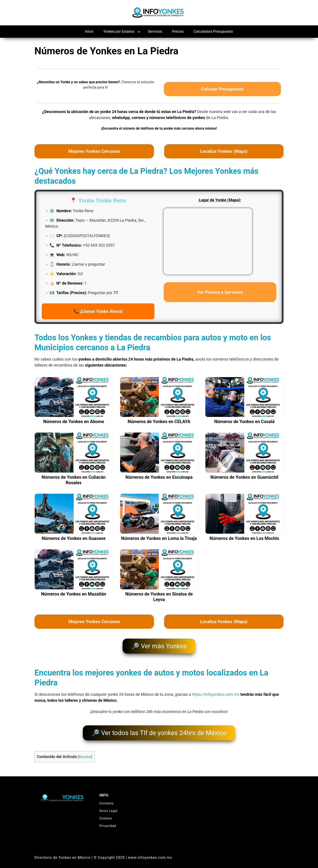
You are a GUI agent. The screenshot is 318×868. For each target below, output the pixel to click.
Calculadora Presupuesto (213, 31)
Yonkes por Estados (119, 31)
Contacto (107, 799)
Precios (178, 31)
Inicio (89, 31)
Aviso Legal (109, 806)
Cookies (106, 814)
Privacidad (108, 821)
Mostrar (85, 752)
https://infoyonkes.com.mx (216, 692)
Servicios (155, 31)
